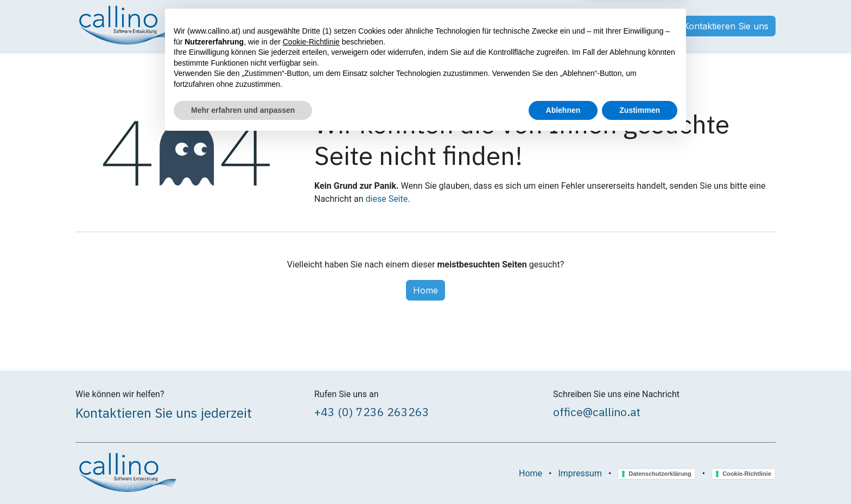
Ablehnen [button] (563, 474)
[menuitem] (207, 26)
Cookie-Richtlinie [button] (311, 406)
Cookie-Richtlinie (747, 474)
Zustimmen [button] (640, 474)
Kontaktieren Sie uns (726, 26)
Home (426, 290)
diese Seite (387, 199)
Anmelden (642, 26)
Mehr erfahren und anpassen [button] (243, 474)
